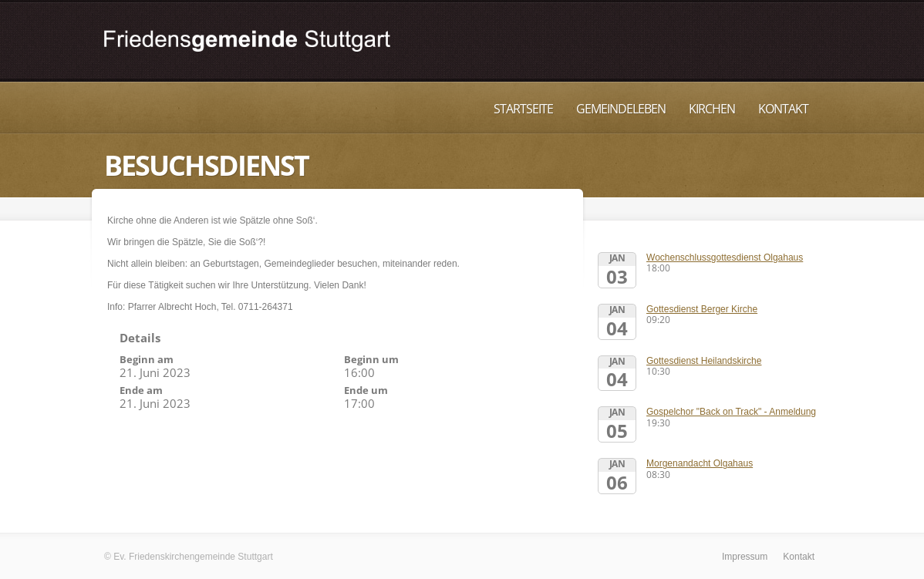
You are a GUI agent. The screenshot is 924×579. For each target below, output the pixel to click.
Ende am (141, 390)
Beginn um (371, 359)
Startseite (523, 109)
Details (140, 338)
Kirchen (712, 109)
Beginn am (147, 359)
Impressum (745, 557)
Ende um (366, 390)
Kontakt (783, 109)
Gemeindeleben (621, 109)
